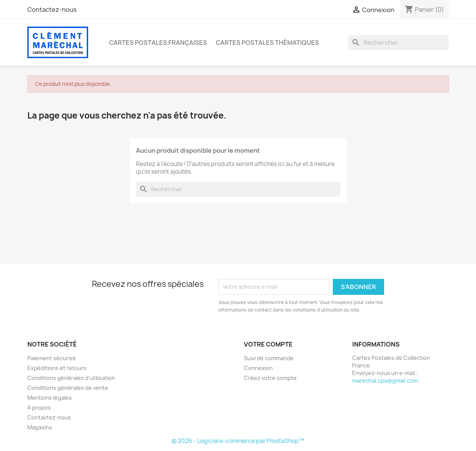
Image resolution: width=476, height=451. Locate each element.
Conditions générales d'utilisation (71, 378)
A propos (39, 407)
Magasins (40, 427)
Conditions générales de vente (68, 388)
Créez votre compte (270, 378)
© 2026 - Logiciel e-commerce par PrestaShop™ (238, 441)
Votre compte (268, 344)
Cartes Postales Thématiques (267, 43)
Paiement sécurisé (52, 358)
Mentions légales (50, 398)
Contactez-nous (52, 9)
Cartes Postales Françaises (158, 43)
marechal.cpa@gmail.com (385, 381)
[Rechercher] (399, 43)
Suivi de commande (269, 358)
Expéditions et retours (57, 368)
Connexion (258, 368)
